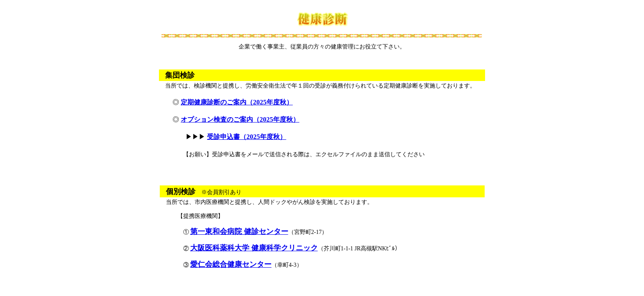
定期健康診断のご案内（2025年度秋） (237, 102)
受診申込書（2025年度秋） (247, 137)
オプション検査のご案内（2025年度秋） (240, 119)
